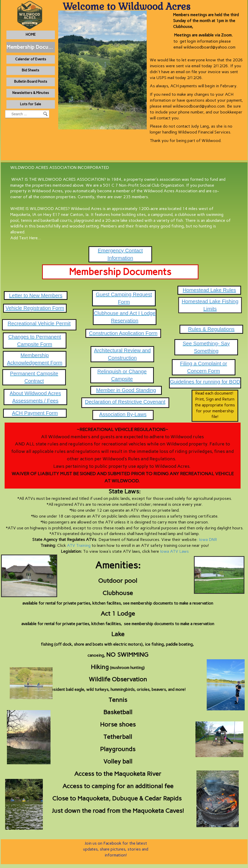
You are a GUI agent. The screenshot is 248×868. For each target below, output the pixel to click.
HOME (31, 35)
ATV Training (79, 545)
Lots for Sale (31, 104)
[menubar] (44, 71)
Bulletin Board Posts (31, 82)
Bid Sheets (31, 70)
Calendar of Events (31, 59)
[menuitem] (31, 35)
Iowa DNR (208, 540)
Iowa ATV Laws (174, 551)
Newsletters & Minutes (31, 93)
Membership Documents (31, 47)
